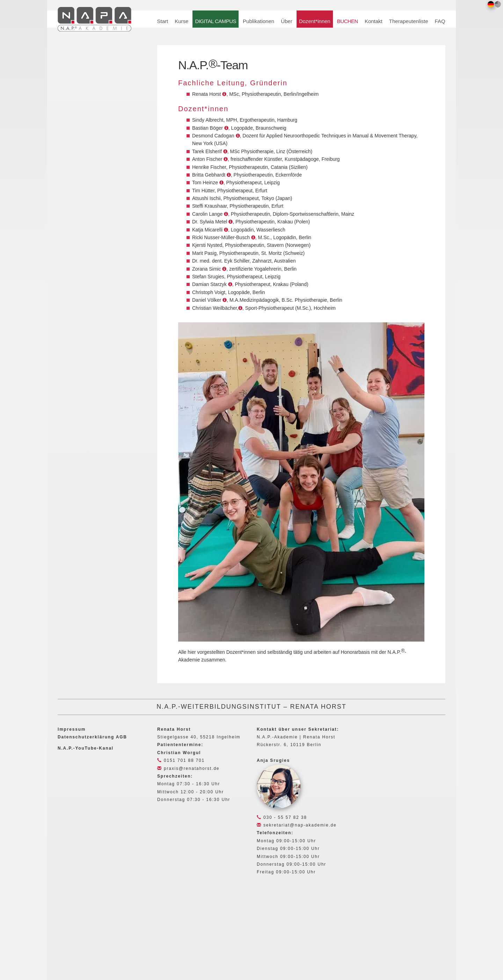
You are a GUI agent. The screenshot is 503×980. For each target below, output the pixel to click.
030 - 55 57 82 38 (282, 817)
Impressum (72, 729)
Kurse (181, 21)
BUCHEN (348, 21)
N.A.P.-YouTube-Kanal (86, 748)
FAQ (440, 21)
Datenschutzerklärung (86, 737)
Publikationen (258, 21)
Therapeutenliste (409, 21)
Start (163, 21)
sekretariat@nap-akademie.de (297, 825)
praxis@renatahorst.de (188, 768)
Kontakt (374, 21)
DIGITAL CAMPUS (216, 21)
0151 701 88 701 (181, 760)
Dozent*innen (315, 21)
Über (287, 21)
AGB (122, 737)
